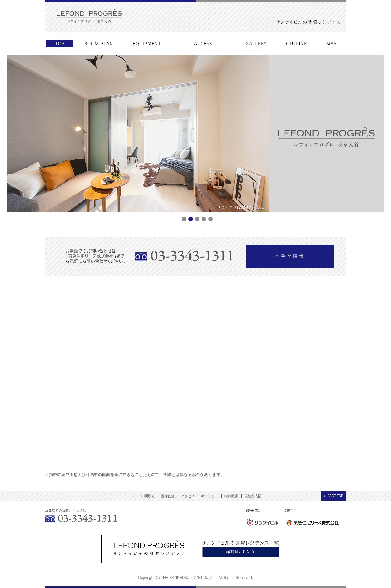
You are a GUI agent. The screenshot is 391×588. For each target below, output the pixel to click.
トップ (133, 496)
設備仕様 (168, 496)
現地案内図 (253, 496)
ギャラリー (210, 496)
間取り (150, 496)
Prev (15, 212)
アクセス (188, 496)
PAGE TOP (335, 496)
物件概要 (231, 496)
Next (376, 212)
